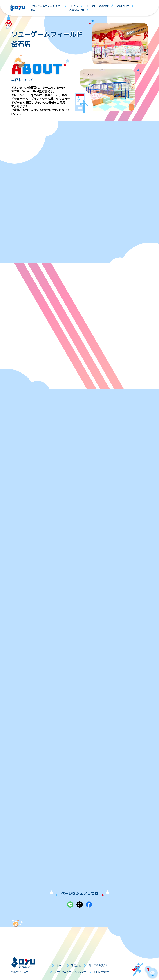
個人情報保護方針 (98, 965)
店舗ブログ (123, 6)
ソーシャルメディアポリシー (70, 972)
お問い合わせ (77, 10)
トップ (75, 6)
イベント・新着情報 (98, 6)
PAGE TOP (151, 972)
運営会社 (76, 965)
